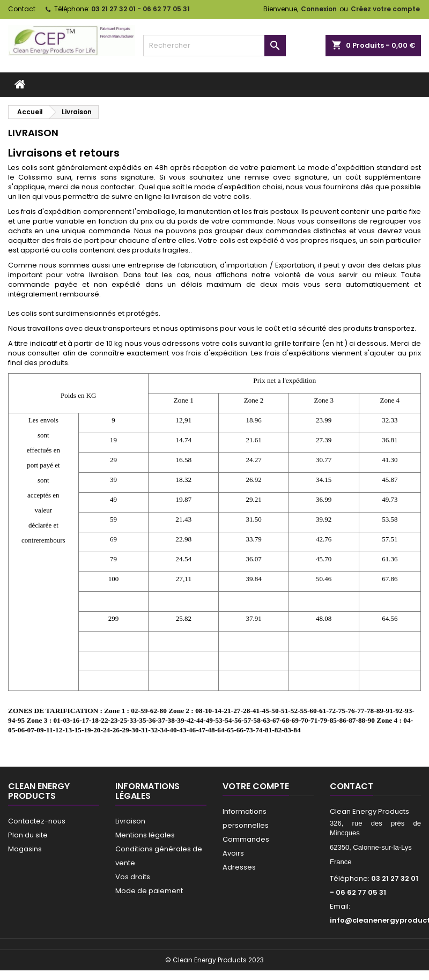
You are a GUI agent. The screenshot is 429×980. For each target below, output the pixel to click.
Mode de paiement (149, 891)
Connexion (319, 9)
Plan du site (28, 835)
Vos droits (133, 877)
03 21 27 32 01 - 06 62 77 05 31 (140, 9)
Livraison (130, 821)
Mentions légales (145, 835)
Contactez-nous (37, 821)
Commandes (246, 839)
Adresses (239, 867)
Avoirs (233, 853)
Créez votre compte (385, 9)
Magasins (25, 849)
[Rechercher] (215, 46)
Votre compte (256, 786)
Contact (22, 9)
